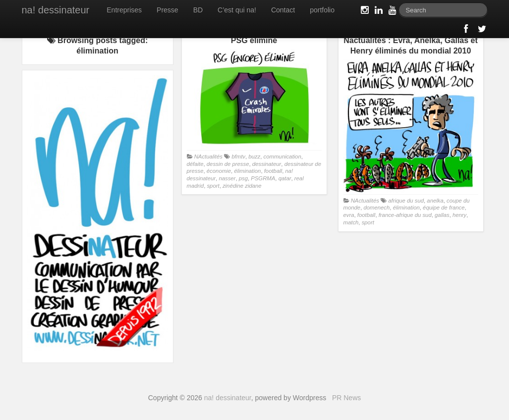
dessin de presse (228, 164)
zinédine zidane (242, 186)
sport (213, 186)
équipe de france (444, 208)
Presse (168, 10)
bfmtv (238, 157)
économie (219, 171)
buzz (254, 157)
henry (459, 215)
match (351, 222)
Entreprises (124, 10)
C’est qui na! (237, 10)
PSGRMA (263, 178)
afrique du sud (406, 201)
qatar (285, 178)
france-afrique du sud (405, 215)
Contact (283, 10)
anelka (435, 201)
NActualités (208, 157)
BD (198, 10)
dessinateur (267, 164)
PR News (346, 398)
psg (243, 178)
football (273, 171)
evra (349, 215)
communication (283, 157)
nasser (227, 178)
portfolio (322, 10)
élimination (247, 171)
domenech (376, 208)
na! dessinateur (56, 10)
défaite (195, 164)
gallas (442, 215)
